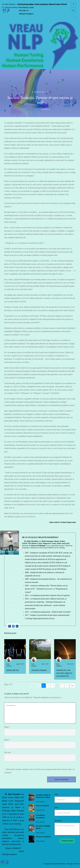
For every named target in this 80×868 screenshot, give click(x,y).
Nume (7, 727)
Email (7, 740)
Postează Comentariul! (61, 779)
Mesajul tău (58, 821)
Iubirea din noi (13, 670)
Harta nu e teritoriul (43, 837)
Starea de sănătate (42, 806)
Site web (7, 752)
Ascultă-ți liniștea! (39, 670)
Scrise (36, 109)
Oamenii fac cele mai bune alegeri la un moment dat (64, 673)
